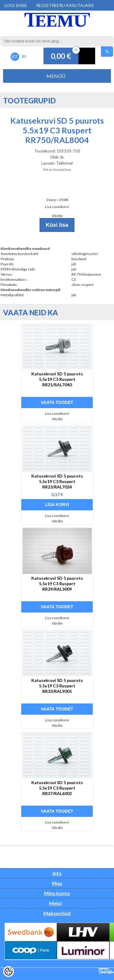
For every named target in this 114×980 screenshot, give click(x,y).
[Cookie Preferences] (9, 972)
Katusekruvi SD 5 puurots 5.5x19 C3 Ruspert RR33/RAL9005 (57, 686)
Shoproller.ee (106, 971)
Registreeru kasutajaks (65, 5)
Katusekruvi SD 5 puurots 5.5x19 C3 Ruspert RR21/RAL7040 (57, 379)
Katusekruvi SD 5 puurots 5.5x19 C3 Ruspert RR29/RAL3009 (57, 584)
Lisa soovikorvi (57, 207)
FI (24, 57)
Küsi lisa (57, 225)
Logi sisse (16, 5)
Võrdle (57, 216)
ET (15, 57)
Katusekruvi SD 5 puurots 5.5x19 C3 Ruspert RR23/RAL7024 (57, 481)
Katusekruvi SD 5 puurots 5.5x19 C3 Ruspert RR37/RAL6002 (57, 788)
